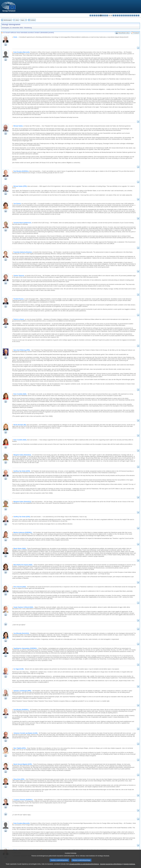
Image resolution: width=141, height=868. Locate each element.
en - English (105, 15)
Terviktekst (33, 20)
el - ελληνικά (103, 15)
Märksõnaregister (7, 20)
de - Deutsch (99, 15)
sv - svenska (139, 15)
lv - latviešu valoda (115, 15)
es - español (92, 15)
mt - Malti (122, 15)
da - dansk (97, 15)
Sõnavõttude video (124, 33)
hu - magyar (120, 15)
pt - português (128, 15)
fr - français (107, 15)
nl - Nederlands (124, 15)
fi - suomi (136, 15)
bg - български (90, 15)
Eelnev (17, 20)
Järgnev (23, 20)
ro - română (130, 15)
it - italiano (113, 15)
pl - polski (126, 15)
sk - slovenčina (132, 15)
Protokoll (136, 33)
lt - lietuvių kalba (118, 15)
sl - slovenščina (134, 15)
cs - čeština (95, 15)
